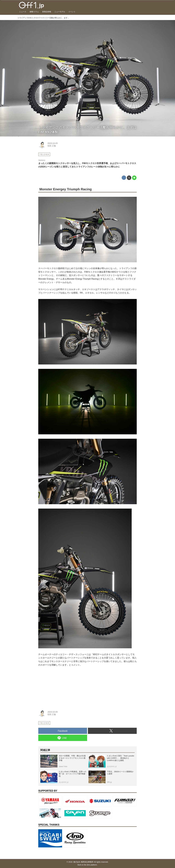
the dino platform (90, 865)
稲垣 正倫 (52, 146)
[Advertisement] (59, 687)
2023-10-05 (53, 143)
